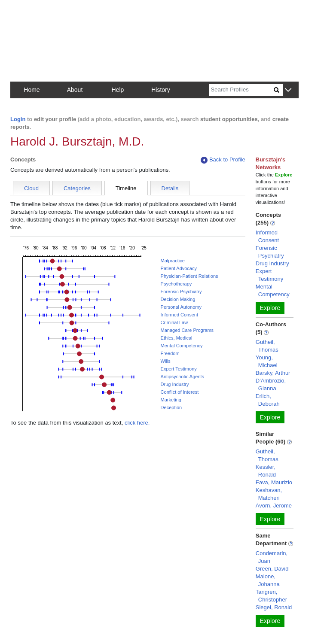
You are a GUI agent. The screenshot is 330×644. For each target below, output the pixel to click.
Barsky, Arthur (273, 373)
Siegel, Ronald (274, 607)
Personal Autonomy (181, 307)
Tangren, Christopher (271, 596)
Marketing (171, 400)
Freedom (170, 353)
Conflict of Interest (180, 392)
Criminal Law (174, 322)
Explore (270, 308)
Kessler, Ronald (266, 471)
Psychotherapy (176, 284)
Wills (166, 361)
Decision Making (178, 299)
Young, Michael (267, 361)
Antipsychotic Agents (183, 377)
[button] (288, 90)
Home (32, 90)
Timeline (126, 188)
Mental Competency (182, 346)
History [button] (161, 90)
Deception (171, 407)
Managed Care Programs (187, 330)
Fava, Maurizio (274, 482)
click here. (137, 423)
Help (118, 90)
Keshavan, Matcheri (269, 494)
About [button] (75, 90)
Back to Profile (223, 160)
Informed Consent (179, 315)
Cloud (31, 188)
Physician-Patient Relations (189, 276)
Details (170, 188)
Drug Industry (175, 384)
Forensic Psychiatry (181, 292)
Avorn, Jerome (274, 506)
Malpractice (173, 261)
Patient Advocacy (179, 268)
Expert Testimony (179, 369)
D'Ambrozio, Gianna (271, 384)
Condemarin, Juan (272, 557)
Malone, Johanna (268, 580)
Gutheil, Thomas (267, 346)
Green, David (272, 569)
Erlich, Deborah (268, 400)
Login (18, 119)
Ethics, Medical (177, 338)
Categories (77, 188)
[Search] (241, 90)
